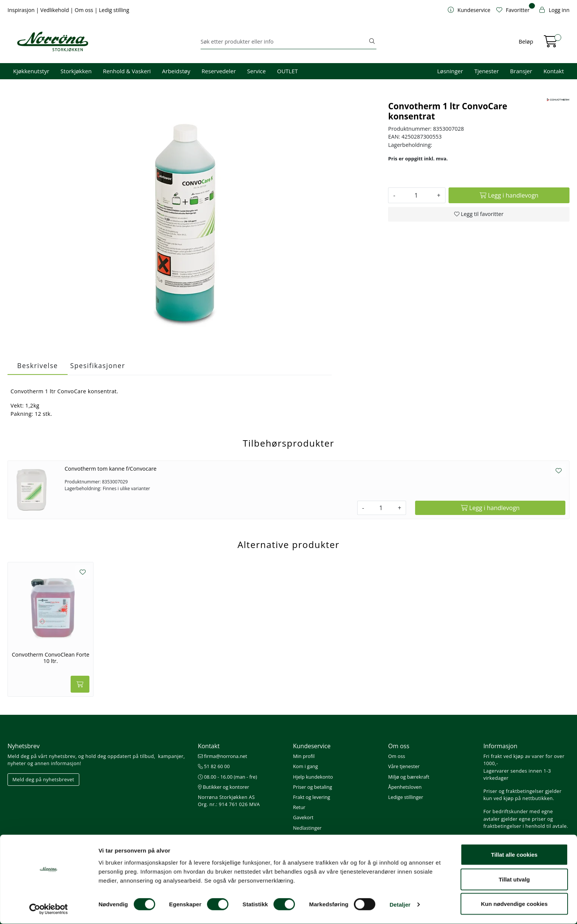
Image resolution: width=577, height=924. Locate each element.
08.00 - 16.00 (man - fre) (228, 777)
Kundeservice (312, 746)
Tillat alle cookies (514, 855)
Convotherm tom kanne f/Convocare (111, 469)
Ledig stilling (114, 10)
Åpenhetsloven (405, 787)
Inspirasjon (22, 10)
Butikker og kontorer (224, 787)
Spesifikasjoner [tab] (98, 365)
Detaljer (400, 905)
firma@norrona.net (223, 756)
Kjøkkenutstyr (31, 71)
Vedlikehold (55, 10)
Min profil (304, 756)
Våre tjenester (404, 766)
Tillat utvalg (514, 879)
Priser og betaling (313, 787)
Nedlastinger (307, 828)
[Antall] (416, 195)
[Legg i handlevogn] (509, 195)
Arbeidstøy (176, 71)
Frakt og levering (312, 797)
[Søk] (284, 42)
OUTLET (287, 71)
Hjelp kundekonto (313, 777)
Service (257, 71)
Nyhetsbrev (24, 746)
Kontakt (554, 71)
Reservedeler (219, 71)
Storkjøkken (76, 71)
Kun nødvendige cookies (514, 904)
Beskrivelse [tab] (38, 365)
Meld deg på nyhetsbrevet (43, 779)
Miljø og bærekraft (409, 777)
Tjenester (487, 71)
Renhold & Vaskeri (127, 71)
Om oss (85, 10)
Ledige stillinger (406, 797)
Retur (299, 807)
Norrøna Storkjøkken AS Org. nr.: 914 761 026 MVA (229, 801)
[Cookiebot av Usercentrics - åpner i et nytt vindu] (49, 909)
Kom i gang (305, 766)
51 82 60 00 (214, 766)
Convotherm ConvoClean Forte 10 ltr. (51, 658)
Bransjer (521, 71)
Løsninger (450, 71)
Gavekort (303, 817)
